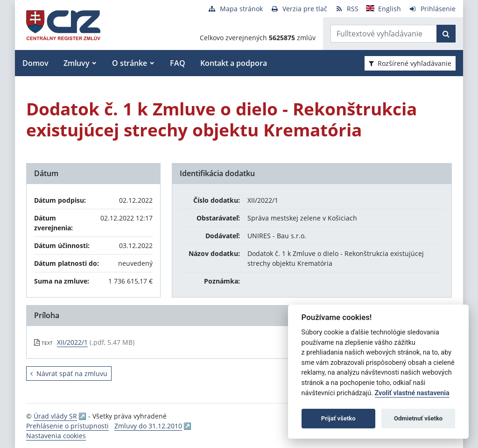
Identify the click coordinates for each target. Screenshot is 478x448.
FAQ (178, 63)
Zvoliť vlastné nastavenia (412, 393)
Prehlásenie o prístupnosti (67, 426)
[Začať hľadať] (446, 34)
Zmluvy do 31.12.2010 (148, 426)
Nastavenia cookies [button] (56, 436)
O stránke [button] (130, 63)
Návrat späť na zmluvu (69, 373)
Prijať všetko (338, 418)
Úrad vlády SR (55, 416)
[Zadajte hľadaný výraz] (384, 34)
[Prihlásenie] (432, 9)
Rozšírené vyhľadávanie (410, 63)
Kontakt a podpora (234, 63)
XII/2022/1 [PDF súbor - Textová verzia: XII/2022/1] (72, 342)
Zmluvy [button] (77, 63)
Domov (35, 63)
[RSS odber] (347, 9)
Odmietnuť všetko (418, 418)
